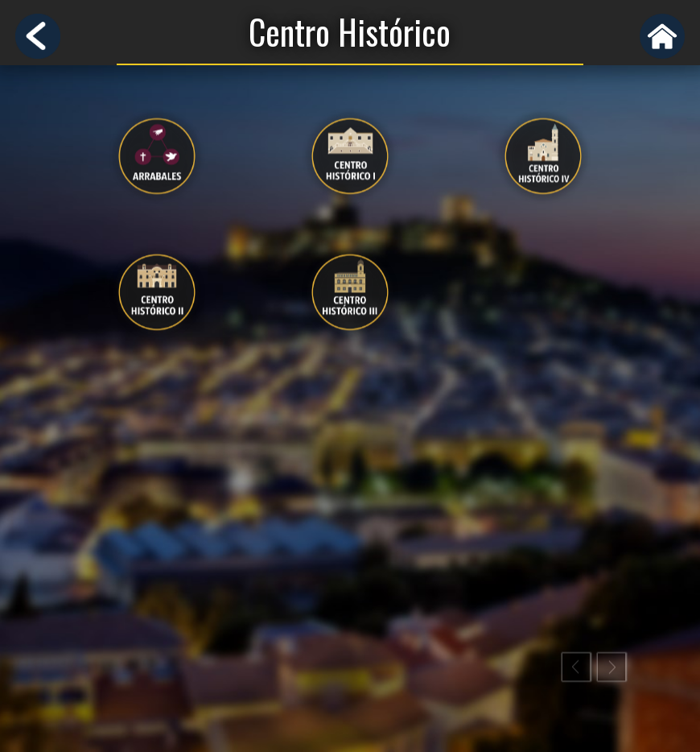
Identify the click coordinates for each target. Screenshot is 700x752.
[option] (157, 230)
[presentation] (157, 162)
